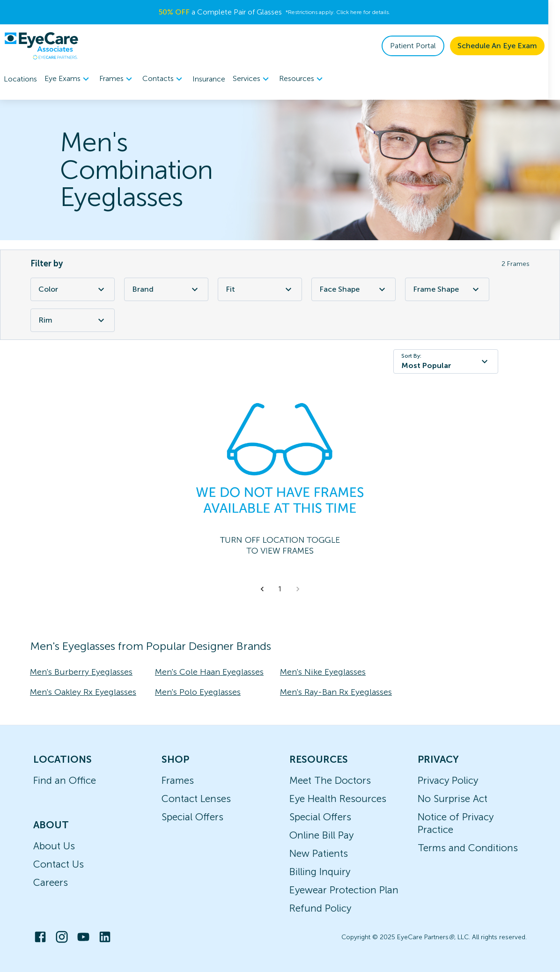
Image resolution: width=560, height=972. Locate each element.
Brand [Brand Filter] (166, 289)
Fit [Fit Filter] (260, 289)
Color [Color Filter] (73, 289)
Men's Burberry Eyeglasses (81, 672)
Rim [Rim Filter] (73, 320)
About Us (54, 846)
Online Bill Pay (321, 835)
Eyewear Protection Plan (344, 890)
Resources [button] (302, 79)
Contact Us (59, 864)
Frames (178, 780)
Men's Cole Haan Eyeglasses (209, 672)
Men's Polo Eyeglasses (198, 692)
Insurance (209, 79)
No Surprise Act (453, 799)
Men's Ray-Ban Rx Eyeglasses (336, 692)
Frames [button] (117, 79)
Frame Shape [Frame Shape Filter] (447, 289)
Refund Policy (320, 908)
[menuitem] (68, 79)
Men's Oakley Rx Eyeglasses (83, 692)
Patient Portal (425, 46)
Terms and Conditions (468, 848)
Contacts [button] (164, 79)
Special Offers (192, 817)
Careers (51, 882)
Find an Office (65, 780)
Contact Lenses (196, 799)
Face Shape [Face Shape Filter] (354, 289)
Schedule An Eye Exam (509, 46)
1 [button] (280, 589)
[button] (262, 589)
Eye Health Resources (338, 799)
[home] (41, 46)
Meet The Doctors (330, 780)
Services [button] (252, 79)
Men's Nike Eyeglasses (323, 672)
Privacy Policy (448, 780)
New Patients (319, 853)
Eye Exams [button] (68, 79)
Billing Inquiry (320, 872)
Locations (20, 79)
